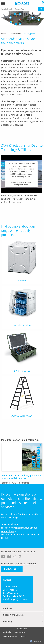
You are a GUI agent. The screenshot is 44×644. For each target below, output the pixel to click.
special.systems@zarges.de (14, 528)
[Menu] (3, 4)
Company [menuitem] (8, 621)
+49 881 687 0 (18, 596)
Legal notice (7, 632)
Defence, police (29, 34)
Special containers (22, 326)
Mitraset (22, 280)
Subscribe (11, 569)
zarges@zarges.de (19, 599)
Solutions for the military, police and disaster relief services (22, 477)
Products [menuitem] (8, 608)
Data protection (20, 632)
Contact (24, 637)
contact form (8, 531)
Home (4, 34)
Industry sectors (14, 34)
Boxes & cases (22, 371)
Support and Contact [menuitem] (13, 615)
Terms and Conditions (10, 637)
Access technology (22, 416)
